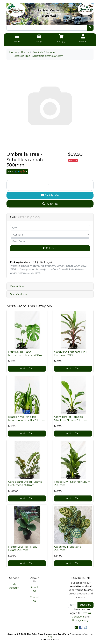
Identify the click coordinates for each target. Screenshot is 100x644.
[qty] (50, 228)
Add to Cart (27, 368)
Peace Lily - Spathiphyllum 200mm (72, 483)
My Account (14, 586)
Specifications (19, 294)
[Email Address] (73, 605)
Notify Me (50, 195)
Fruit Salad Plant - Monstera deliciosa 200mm (26, 353)
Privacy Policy (80, 620)
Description (17, 286)
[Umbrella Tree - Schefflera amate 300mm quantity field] (50, 185)
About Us (35, 589)
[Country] (50, 235)
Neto (50, 637)
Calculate (50, 248)
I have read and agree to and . (81, 615)
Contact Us (35, 599)
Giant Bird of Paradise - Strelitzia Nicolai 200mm (71, 418)
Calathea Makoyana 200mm (68, 548)
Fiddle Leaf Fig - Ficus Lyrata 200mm (23, 548)
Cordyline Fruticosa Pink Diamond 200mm (71, 353)
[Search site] (90, 28)
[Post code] (50, 241)
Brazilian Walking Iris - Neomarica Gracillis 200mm (27, 418)
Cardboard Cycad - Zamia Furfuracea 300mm (25, 483)
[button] (50, 204)
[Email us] (76, 627)
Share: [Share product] (17, 172)
